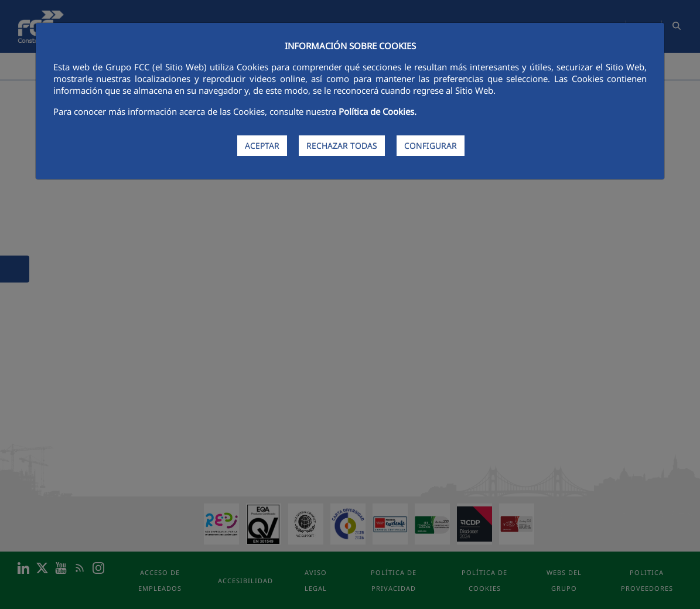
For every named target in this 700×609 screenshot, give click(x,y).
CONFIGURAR (431, 146)
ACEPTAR (262, 146)
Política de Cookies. (378, 111)
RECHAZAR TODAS (342, 146)
